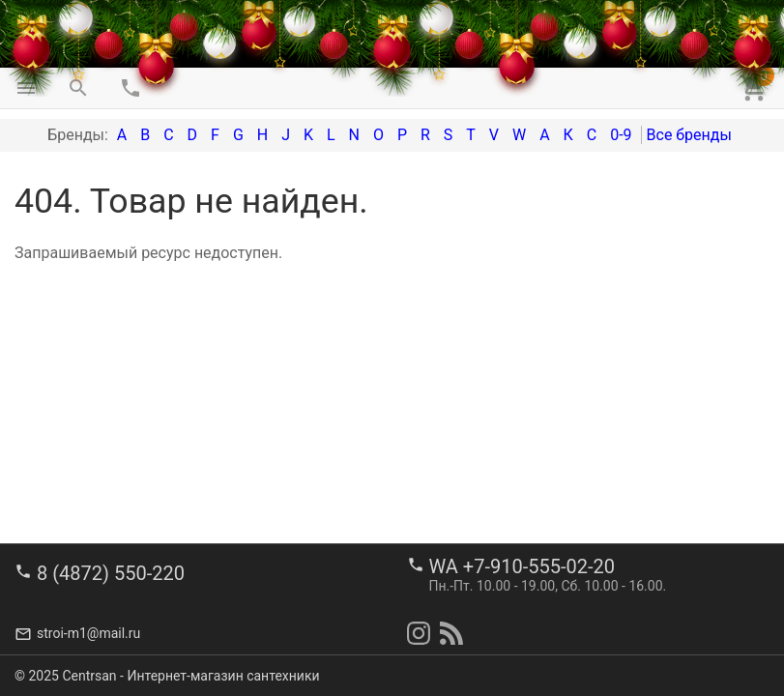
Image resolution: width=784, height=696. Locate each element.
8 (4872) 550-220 (111, 573)
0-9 (621, 135)
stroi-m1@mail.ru (88, 633)
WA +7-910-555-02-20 (522, 566)
